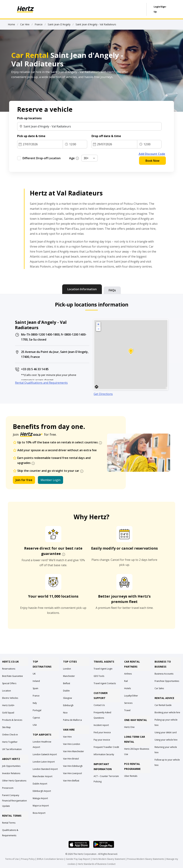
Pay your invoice (102, 740)
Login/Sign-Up (160, 9)
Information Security (104, 754)
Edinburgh (68, 705)
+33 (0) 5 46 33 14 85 (35, 369)
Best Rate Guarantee (13, 676)
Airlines (128, 674)
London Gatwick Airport (45, 754)
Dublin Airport (40, 784)
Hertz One (129, 727)
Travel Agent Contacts (105, 683)
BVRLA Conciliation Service (50, 859)
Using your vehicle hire (166, 740)
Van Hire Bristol (71, 759)
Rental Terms (9, 823)
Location (7, 691)
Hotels (128, 688)
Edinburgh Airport (42, 791)
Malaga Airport (40, 798)
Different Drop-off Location (42, 158)
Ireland (36, 681)
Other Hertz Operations (14, 781)
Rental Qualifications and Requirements (41, 383)
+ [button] (98, 324)
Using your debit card (166, 732)
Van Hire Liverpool (72, 773)
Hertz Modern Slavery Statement (109, 859)
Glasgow (67, 698)
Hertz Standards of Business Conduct (97, 864)
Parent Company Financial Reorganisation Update (14, 801)
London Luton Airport (44, 762)
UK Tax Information (12, 749)
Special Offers (9, 683)
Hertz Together (10, 742)
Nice (65, 713)
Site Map (6, 727)
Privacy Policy (28, 859)
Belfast (67, 683)
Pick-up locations (29, 118)
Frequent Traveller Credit (106, 747)
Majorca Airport (41, 806)
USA (35, 725)
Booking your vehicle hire (167, 712)
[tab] (82, 289)
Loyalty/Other (131, 696)
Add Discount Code (152, 154)
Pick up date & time (31, 136)
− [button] (98, 329)
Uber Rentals (131, 776)
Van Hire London (72, 744)
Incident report (101, 725)
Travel (127, 710)
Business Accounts (164, 674)
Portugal (37, 710)
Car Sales (159, 688)
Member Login (50, 480)
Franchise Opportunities (167, 681)
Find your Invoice (102, 732)
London (67, 669)
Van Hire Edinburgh (73, 766)
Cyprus (36, 718)
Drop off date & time (106, 136)
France (36, 696)
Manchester (69, 676)
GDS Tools (99, 676)
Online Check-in (10, 735)
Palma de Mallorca (72, 720)
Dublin (66, 691)
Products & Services (12, 720)
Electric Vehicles (10, 698)
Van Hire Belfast (71, 781)
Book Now (152, 161)
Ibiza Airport (39, 813)
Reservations (9, 669)
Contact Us (99, 705)
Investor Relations (11, 773)
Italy (35, 703)
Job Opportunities (11, 766)
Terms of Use (12, 859)
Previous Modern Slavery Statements (146, 859)
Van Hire (67, 737)
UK (34, 674)
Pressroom (8, 788)
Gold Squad (8, 713)
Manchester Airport (43, 776)
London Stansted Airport (45, 769)
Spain (35, 688)
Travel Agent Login (103, 669)
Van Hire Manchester (74, 751)
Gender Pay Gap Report (78, 859)
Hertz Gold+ (8, 705)
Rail (126, 681)
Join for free (24, 480)
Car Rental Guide (163, 705)
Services (128, 703)
